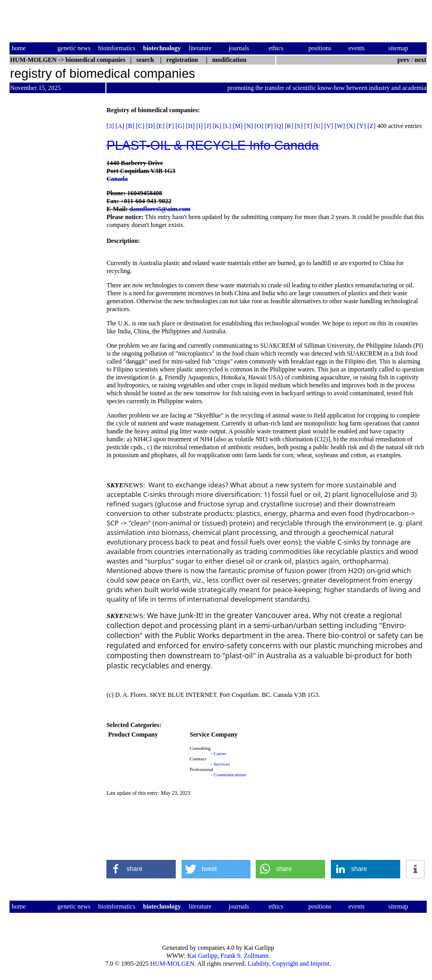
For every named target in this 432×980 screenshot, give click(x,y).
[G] (180, 126)
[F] (170, 126)
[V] (329, 126)
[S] (299, 126)
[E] (161, 126)
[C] (140, 126)
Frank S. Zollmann (245, 956)
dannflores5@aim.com (160, 209)
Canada (117, 179)
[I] (200, 126)
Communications (230, 775)
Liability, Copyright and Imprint (289, 964)
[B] (130, 126)
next (420, 60)
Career (220, 754)
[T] (308, 126)
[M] (238, 126)
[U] (318, 126)
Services (222, 764)
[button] (141, 869)
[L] (227, 126)
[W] (340, 126)
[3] (110, 126)
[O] (259, 126)
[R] (289, 126)
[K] (217, 126)
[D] (151, 126)
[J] (208, 126)
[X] (351, 126)
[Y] (361, 126)
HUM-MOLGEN (172, 964)
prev (404, 60)
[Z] (371, 126)
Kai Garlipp (202, 956)
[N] (249, 126)
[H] (190, 126)
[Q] (279, 126)
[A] (120, 126)
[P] (269, 126)
